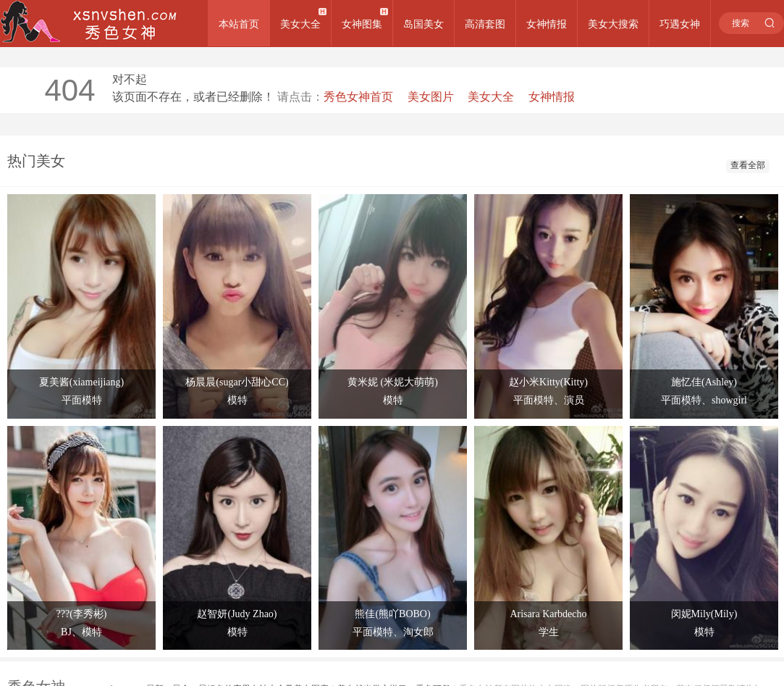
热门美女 (36, 161)
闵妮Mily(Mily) (704, 614)
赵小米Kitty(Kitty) (548, 382)
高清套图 (485, 24)
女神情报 (547, 24)
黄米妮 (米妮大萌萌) (393, 382)
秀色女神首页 (358, 97)
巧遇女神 (680, 24)
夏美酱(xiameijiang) (81, 382)
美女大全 (300, 24)
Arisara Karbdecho (548, 614)
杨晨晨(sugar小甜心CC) (237, 382)
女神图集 (362, 24)
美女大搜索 (613, 24)
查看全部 (748, 165)
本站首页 (239, 24)
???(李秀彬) (82, 614)
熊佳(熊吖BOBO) (392, 614)
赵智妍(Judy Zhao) (237, 614)
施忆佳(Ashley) (704, 382)
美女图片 (431, 97)
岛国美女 (423, 24)
